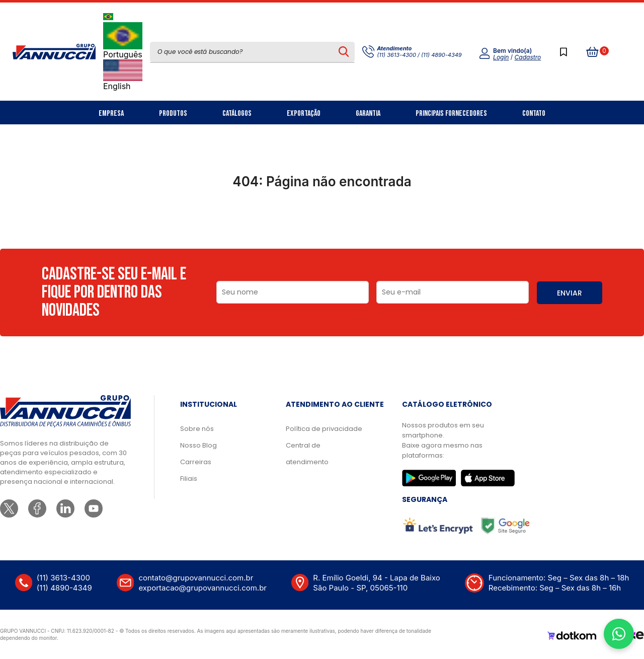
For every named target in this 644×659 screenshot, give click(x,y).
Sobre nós (197, 429)
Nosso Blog (198, 445)
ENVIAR (570, 293)
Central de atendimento (307, 454)
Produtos (173, 114)
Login (501, 57)
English (123, 75)
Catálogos (237, 114)
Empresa (111, 114)
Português (123, 41)
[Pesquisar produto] (344, 52)
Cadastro (528, 57)
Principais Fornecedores (451, 114)
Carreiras (196, 462)
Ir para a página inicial (322, 226)
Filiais (189, 479)
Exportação (304, 114)
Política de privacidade (324, 429)
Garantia (368, 114)
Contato (534, 114)
